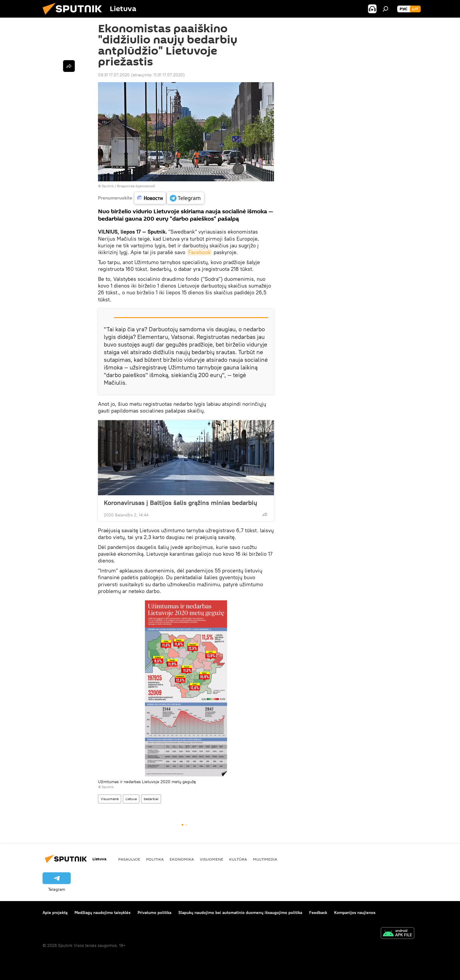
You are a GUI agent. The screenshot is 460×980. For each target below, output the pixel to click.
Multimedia (265, 859)
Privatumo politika (154, 913)
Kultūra (238, 859)
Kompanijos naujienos (355, 913)
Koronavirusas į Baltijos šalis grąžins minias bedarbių (180, 503)
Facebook (199, 252)
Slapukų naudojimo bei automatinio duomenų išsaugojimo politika (240, 913)
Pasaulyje (129, 859)
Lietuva (131, 799)
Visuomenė (110, 799)
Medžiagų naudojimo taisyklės (103, 913)
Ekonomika (182, 859)
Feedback (318, 913)
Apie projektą (55, 913)
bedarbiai (151, 799)
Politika (155, 859)
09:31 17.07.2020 (114, 75)
